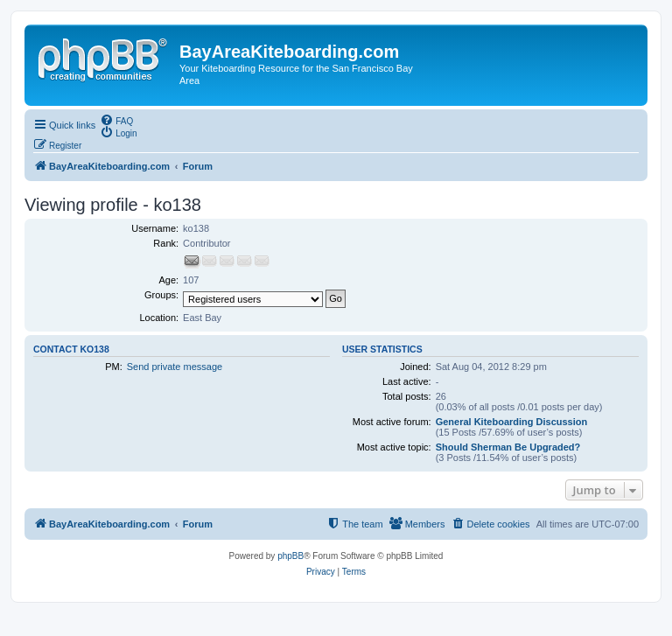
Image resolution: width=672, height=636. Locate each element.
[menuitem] (116, 120)
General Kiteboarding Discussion (512, 422)
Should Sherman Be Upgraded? (508, 447)
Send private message (175, 367)
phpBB (290, 556)
